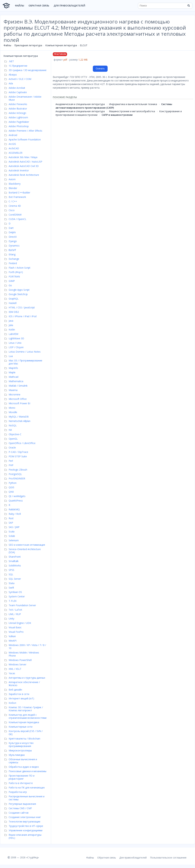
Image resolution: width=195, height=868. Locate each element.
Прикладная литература (28, 45)
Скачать (100, 69)
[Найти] (189, 6)
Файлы (20, 6)
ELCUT (84, 45)
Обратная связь (39, 6)
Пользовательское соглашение (168, 858)
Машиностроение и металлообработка (132, 111)
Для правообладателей (69, 6)
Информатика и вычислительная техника (133, 104)
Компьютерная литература (61, 45)
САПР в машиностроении (117, 115)
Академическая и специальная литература (80, 104)
